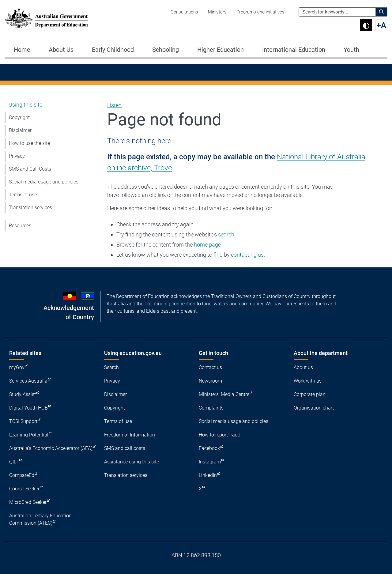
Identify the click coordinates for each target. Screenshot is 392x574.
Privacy (17, 156)
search (226, 234)
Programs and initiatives (260, 12)
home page (207, 245)
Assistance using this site (132, 462)
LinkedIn (208, 475)
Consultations (184, 12)
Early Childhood (113, 50)
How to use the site (29, 143)
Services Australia (28, 381)
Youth (351, 50)
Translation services (30, 208)
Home (22, 50)
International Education (294, 50)
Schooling (166, 50)
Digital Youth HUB (28, 408)
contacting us (247, 255)
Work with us (308, 381)
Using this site (25, 105)
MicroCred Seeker (28, 502)
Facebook (209, 448)
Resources (20, 226)
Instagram (210, 462)
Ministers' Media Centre (224, 394)
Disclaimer (20, 130)
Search (111, 367)
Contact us (210, 367)
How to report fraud (220, 435)
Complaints (211, 408)
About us (303, 367)
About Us (61, 50)
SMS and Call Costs (30, 169)
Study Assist (23, 394)
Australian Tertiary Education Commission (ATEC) (40, 519)
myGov (17, 367)
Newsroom (210, 381)
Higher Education (221, 50)
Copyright (19, 117)
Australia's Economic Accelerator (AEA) (51, 448)
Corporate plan (310, 394)
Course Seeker (24, 489)
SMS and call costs (125, 448)
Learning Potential (29, 435)
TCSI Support (23, 421)
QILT (14, 462)
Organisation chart (314, 408)
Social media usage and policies (44, 182)
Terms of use (23, 195)
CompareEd (22, 475)
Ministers (217, 12)
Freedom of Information (130, 435)
